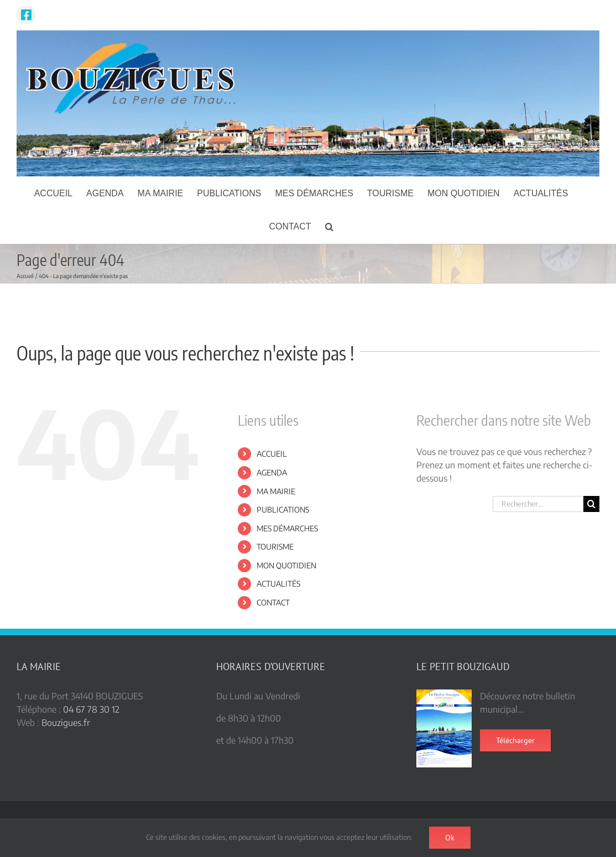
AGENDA (272, 472)
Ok (450, 838)
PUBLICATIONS (283, 510)
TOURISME (275, 547)
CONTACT (273, 602)
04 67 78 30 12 (91, 709)
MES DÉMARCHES (287, 528)
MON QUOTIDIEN (286, 565)
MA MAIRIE (276, 491)
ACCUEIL (272, 454)
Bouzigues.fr (66, 723)
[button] (329, 227)
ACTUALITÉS (278, 584)
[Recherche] (591, 504)
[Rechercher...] (538, 504)
